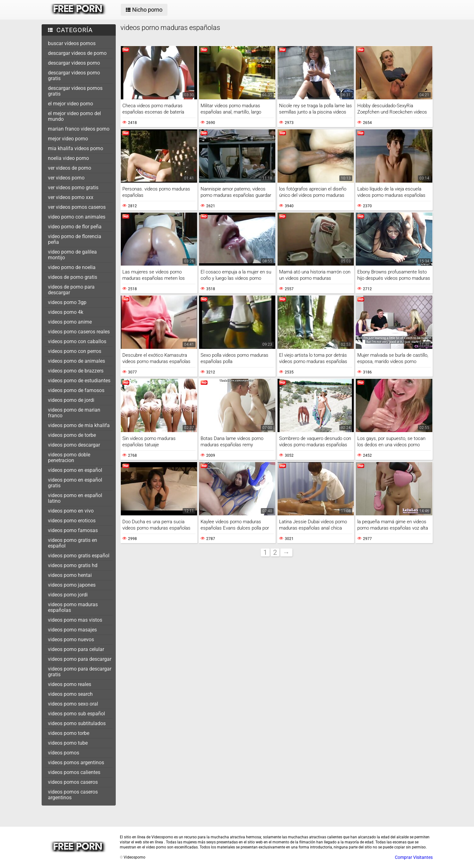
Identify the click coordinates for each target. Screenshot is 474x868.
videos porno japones (72, 585)
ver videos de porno (70, 168)
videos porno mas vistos (75, 620)
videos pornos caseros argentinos (73, 795)
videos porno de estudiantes (79, 381)
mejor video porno (68, 139)
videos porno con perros (75, 351)
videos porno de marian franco (74, 413)
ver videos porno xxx (71, 197)
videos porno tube (68, 743)
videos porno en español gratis (75, 483)
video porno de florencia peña (75, 239)
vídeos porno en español (75, 470)
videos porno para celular (76, 649)
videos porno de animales (76, 361)
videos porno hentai (70, 575)
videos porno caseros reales (79, 332)
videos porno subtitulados (77, 723)
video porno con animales (77, 217)
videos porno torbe (69, 733)
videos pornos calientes (74, 772)
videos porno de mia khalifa (79, 425)
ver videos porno (66, 178)
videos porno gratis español (79, 556)
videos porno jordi (68, 595)
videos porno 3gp (67, 302)
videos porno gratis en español (73, 543)
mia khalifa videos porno (76, 148)
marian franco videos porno (79, 129)
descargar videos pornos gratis (75, 91)
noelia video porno (68, 158)
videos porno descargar (74, 445)
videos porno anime (70, 322)
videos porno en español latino (75, 498)
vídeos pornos (64, 753)
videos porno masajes (72, 630)
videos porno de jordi (71, 400)
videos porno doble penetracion (69, 457)
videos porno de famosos (76, 390)
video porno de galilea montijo (72, 255)
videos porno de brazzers (76, 371)
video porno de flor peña (75, 227)
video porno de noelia (72, 267)
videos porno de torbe (72, 435)
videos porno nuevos (71, 639)
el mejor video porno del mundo (74, 116)
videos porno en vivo (71, 511)
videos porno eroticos (72, 521)
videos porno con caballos (77, 341)
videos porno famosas (73, 530)
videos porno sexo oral (73, 704)
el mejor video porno (70, 104)
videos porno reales (70, 684)
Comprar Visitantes (414, 857)
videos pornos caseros (73, 782)
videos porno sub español (76, 714)
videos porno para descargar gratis (80, 672)
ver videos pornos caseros (77, 207)
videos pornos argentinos (76, 762)
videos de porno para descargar (71, 290)
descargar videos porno (74, 63)
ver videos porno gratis (73, 188)
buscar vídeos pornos (72, 43)
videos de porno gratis (73, 277)
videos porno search (70, 694)
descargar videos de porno (77, 53)
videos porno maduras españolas (73, 607)
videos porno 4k (66, 312)
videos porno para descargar (80, 659)
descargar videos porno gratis (74, 76)
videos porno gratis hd (73, 565)
